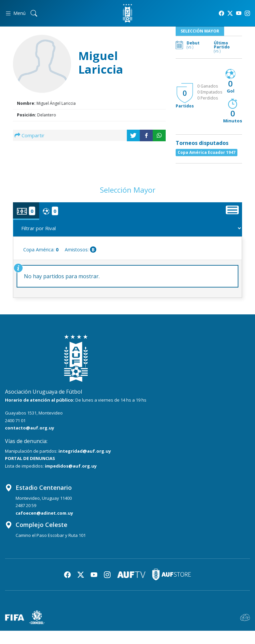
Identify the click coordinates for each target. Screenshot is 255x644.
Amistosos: (81, 250)
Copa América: (41, 250)
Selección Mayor (200, 31)
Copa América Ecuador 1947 (207, 152)
